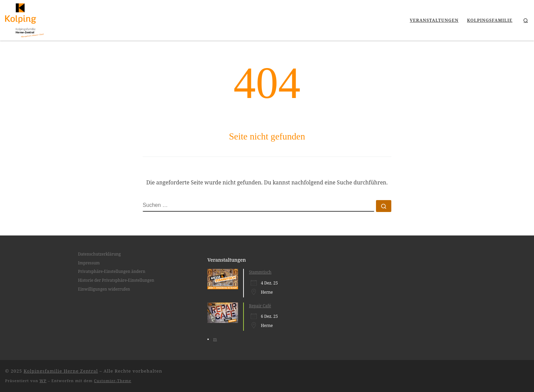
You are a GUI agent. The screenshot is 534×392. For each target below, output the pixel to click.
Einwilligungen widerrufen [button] (104, 289)
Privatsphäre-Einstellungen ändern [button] (112, 271)
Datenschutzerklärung (99, 254)
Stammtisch (260, 272)
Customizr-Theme (113, 381)
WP (43, 381)
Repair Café (260, 306)
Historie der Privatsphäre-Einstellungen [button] (116, 280)
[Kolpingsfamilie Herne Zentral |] (25, 19)
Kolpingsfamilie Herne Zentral (61, 371)
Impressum (89, 263)
